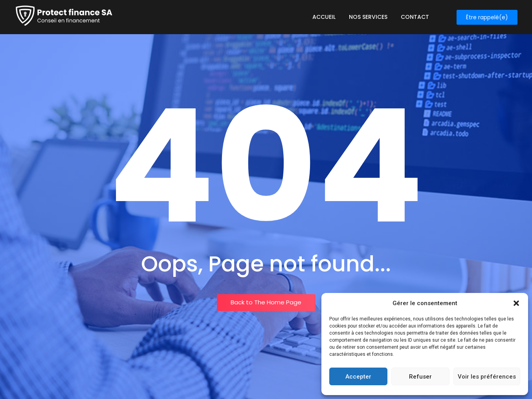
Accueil (324, 17)
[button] (516, 303)
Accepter (358, 377)
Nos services (368, 17)
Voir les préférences (487, 377)
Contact (415, 17)
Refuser (420, 377)
